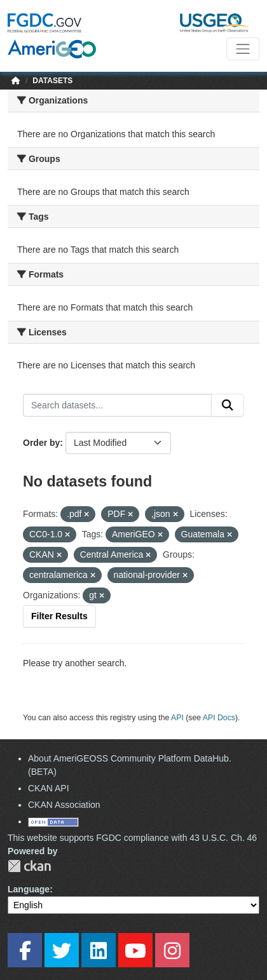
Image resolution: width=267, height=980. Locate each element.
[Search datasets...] (117, 405)
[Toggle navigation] (243, 49)
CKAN (29, 866)
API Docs (219, 718)
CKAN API (49, 788)
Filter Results (59, 616)
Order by (41, 443)
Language (29, 889)
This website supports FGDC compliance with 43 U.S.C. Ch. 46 (132, 838)
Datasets (52, 81)
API (177, 718)
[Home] (16, 81)
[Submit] (228, 405)
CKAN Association (64, 805)
